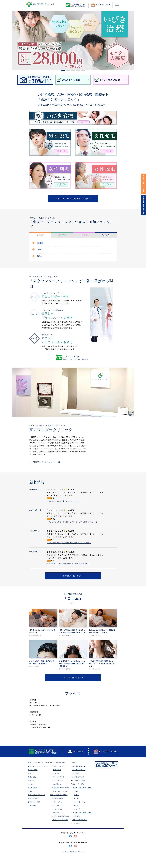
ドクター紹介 (33, 782)
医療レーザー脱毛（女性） (83, 800)
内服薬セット (59, 796)
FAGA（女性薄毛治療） (59, 807)
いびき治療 (32, 818)
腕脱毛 (40, 257)
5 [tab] (82, 71)
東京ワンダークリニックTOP (39, 775)
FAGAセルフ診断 (80, 793)
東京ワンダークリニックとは (38, 778)
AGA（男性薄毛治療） (59, 775)
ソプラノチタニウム (81, 832)
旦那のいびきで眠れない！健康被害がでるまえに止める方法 (71, 547)
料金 (30, 785)
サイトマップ (76, 835)
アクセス (31, 796)
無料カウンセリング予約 (37, 807)
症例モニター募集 (34, 814)
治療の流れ (32, 793)
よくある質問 (33, 800)
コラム (30, 803)
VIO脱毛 (40, 251)
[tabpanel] (73, 40)
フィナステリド (59, 789)
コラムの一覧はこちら (72, 689)
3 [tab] (72, 71)
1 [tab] (62, 71)
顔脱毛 (77, 803)
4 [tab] (77, 71)
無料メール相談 (34, 810)
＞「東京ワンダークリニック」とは (47, 464)
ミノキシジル (59, 793)
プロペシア (58, 782)
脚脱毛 (77, 818)
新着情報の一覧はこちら (72, 581)
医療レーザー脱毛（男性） (83, 825)
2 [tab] (67, 71)
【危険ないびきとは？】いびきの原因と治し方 (66, 503)
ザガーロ (57, 785)
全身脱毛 (41, 244)
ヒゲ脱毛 (78, 828)
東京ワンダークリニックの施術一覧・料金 (72, 199)
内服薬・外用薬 (58, 778)
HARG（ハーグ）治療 (60, 803)
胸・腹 (77, 810)
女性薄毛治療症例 (80, 782)
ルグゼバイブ (59, 818)
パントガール (59, 814)
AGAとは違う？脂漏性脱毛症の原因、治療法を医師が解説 (71, 568)
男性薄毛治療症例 (80, 778)
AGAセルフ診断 (79, 789)
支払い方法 (32, 789)
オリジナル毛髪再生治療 (61, 800)
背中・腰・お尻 (80, 814)
